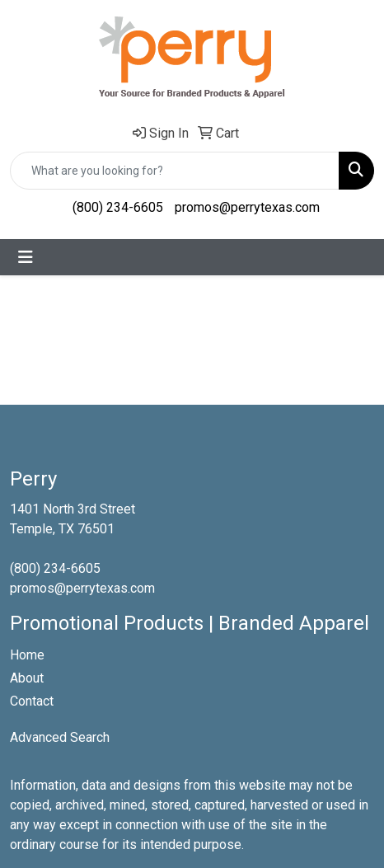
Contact (32, 701)
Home (27, 655)
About (27, 678)
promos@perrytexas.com (247, 207)
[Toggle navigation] (26, 257)
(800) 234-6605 (118, 207)
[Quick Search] (175, 171)
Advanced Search (60, 737)
